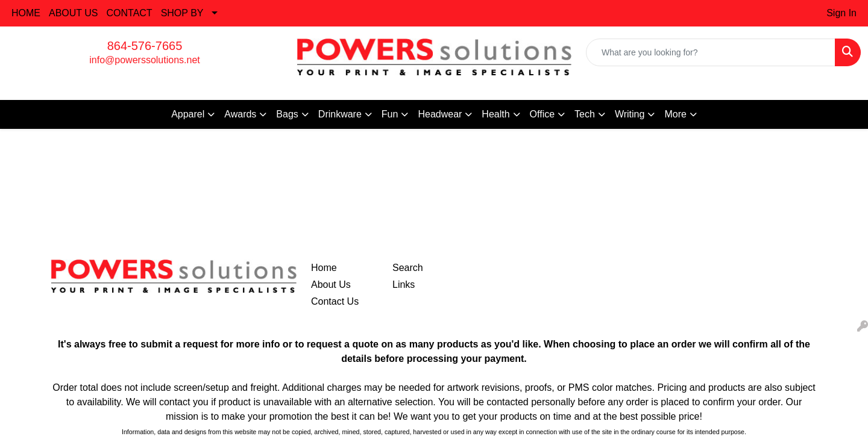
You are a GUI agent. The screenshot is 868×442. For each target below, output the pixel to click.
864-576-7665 (145, 46)
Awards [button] (240, 114)
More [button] (675, 114)
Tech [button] (585, 114)
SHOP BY (182, 13)
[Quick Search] (711, 52)
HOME (26, 13)
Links (404, 285)
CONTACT (130, 13)
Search (408, 268)
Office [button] (542, 114)
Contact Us (335, 301)
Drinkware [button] (340, 114)
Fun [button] (390, 114)
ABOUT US (74, 13)
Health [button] (495, 114)
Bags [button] (287, 114)
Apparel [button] (188, 114)
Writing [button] (630, 114)
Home (324, 268)
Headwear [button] (440, 114)
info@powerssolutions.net (144, 60)
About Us (331, 285)
